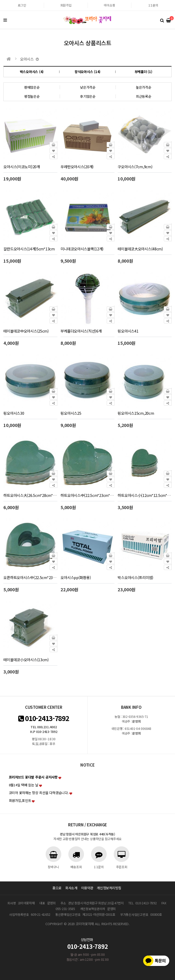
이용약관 (87, 888)
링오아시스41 (128, 331)
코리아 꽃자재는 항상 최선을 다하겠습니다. (39, 793)
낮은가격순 (88, 87)
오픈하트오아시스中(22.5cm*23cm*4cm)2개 (38, 577)
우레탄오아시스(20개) (77, 167)
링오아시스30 (14, 413)
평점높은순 (32, 96)
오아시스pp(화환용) (76, 577)
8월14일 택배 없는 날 (24, 785)
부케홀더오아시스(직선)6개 (81, 331)
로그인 (22, 5)
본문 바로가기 (0, 0)
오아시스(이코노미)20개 (22, 167)
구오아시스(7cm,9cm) (135, 167)
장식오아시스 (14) (87, 72)
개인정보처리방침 (109, 888)
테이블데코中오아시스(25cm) (26, 331)
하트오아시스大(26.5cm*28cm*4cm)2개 (35, 495)
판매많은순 (32, 87)
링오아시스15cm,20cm (136, 413)
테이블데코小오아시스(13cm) (26, 660)
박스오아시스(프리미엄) (135, 577)
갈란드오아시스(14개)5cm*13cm (29, 249)
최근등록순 (144, 96)
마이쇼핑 (109, 5)
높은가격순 (144, 87)
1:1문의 (153, 5)
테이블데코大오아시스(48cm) (140, 249)
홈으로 (57, 888)
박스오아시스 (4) (32, 72)
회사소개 (71, 888)
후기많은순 (88, 96)
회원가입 (66, 5)
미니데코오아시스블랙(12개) (82, 249)
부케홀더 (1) (143, 72)
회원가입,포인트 (20, 800)
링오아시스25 (71, 413)
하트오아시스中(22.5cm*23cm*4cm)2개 (92, 495)
